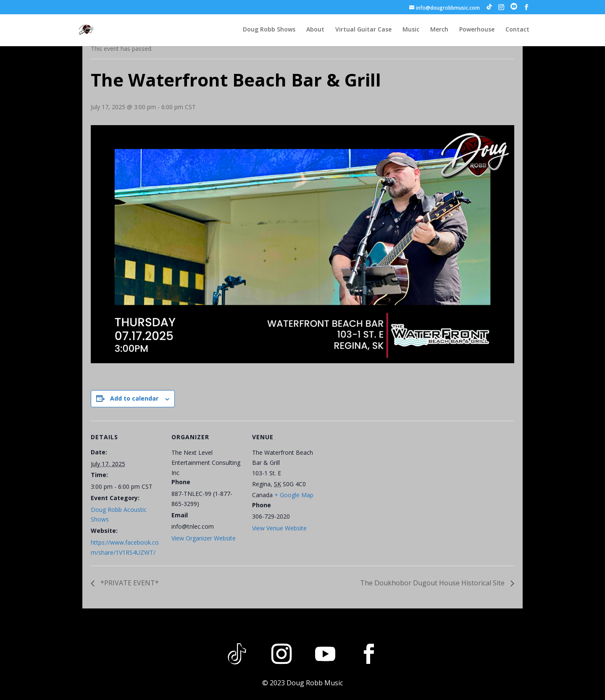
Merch (439, 30)
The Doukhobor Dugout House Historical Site (433, 583)
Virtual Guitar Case (363, 30)
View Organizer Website (204, 538)
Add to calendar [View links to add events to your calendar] (134, 398)
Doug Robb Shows (269, 30)
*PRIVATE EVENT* (129, 583)
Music (411, 30)
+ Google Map (294, 495)
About (315, 30)
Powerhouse (477, 30)
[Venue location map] (377, 478)
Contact (517, 30)
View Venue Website (279, 528)
